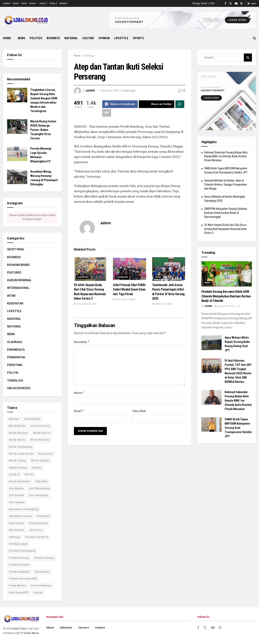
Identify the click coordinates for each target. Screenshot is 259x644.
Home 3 (53, 3)
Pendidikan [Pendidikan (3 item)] (42, 572)
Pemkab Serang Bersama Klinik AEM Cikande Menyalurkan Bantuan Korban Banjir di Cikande (226, 296)
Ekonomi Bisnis (18, 265)
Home (16, 3)
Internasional (18, 288)
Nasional (14, 319)
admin (90, 91)
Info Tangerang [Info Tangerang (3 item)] (39, 495)
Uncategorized (19, 388)
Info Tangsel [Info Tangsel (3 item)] (17, 502)
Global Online (19, 629)
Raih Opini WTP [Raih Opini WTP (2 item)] (19, 593)
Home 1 (33, 3)
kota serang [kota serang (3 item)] (16, 523)
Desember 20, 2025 (85, 304)
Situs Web (139, 411)
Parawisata (16, 350)
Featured (14, 273)
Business (53, 38)
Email (79, 411)
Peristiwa (15, 365)
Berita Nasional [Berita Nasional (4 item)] (40, 440)
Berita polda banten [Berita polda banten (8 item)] (21, 454)
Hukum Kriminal (19, 280)
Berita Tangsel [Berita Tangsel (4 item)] (40, 461)
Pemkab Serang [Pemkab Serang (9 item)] (19, 558)
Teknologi (15, 381)
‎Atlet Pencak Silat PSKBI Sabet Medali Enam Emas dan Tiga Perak (129, 289)
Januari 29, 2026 (224, 306)
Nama (79, 393)
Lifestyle (121, 38)
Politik (13, 373)
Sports (138, 38)
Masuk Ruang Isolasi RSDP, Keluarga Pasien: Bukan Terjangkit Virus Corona (43, 130)
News (22, 38)
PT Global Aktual (30, 633)
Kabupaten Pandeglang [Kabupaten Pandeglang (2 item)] (24, 509)
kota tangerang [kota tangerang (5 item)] (38, 523)
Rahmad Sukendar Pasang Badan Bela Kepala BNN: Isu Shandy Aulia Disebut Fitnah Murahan (226, 156)
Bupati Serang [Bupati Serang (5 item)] (18, 468)
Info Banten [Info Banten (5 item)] (16, 488)
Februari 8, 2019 (110, 91)
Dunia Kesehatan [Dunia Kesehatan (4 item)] (20, 481)
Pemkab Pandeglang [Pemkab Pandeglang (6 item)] (22, 551)
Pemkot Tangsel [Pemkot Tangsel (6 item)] (19, 565)
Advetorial (16, 249)
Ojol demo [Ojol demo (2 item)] (36, 530)
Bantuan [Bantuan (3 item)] (14, 419)
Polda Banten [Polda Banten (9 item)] (17, 586)
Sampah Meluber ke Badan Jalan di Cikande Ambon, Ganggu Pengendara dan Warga (225, 184)
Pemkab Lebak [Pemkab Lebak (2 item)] (18, 544)
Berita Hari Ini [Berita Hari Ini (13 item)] (42, 433)
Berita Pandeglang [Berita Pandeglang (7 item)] (21, 447)
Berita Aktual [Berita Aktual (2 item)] (32, 419)
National (71, 38)
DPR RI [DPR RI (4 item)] (29, 475)
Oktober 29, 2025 (162, 304)
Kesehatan (15, 303)
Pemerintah (16, 357)
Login (252, 3)
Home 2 (43, 3)
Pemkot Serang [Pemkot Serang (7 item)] (44, 558)
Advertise (66, 628)
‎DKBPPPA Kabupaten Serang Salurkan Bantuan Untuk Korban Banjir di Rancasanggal (226, 213)
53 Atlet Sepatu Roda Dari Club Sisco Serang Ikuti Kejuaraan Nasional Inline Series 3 (226, 229)
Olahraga (89, 56)
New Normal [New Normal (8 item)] (17, 530)
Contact (7, 3)
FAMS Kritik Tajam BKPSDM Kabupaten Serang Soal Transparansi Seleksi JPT (238, 428)
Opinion (104, 38)
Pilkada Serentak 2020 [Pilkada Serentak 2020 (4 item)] (23, 579)
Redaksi (64, 3)
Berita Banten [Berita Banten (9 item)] (17, 426)
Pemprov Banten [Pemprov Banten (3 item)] (19, 572)
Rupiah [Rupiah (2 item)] (38, 593)
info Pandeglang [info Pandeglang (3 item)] (39, 488)
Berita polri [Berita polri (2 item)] (46, 454)
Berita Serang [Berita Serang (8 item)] (18, 461)
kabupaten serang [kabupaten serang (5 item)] (20, 516)
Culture (88, 38)
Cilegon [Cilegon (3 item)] (37, 468)
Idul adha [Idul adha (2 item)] (41, 481)
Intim (11, 296)
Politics (36, 38)
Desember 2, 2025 (124, 299)
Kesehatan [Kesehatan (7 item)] (44, 516)
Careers (84, 628)
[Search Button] (248, 58)
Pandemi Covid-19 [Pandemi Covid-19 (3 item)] (37, 537)
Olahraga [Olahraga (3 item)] (15, 537)
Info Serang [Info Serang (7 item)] (16, 495)
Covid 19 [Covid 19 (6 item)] (14, 475)
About (50, 628)
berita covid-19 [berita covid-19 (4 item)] (40, 426)
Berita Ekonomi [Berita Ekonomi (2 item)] (19, 433)
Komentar (82, 342)
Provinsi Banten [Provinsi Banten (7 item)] (41, 586)
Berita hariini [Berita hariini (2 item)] (17, 440)
